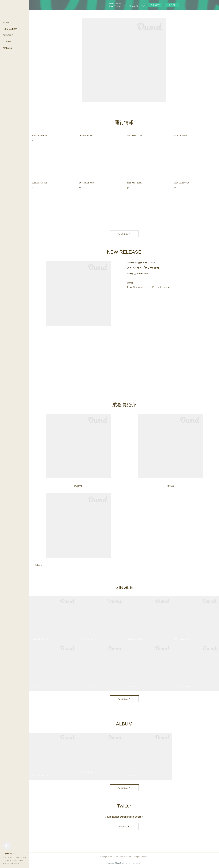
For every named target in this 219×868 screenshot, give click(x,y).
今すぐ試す (155, 5)
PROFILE (8, 35)
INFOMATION (10, 29)
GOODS (7, 42)
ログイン (172, 5)
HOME (6, 23)
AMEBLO (8, 48)
